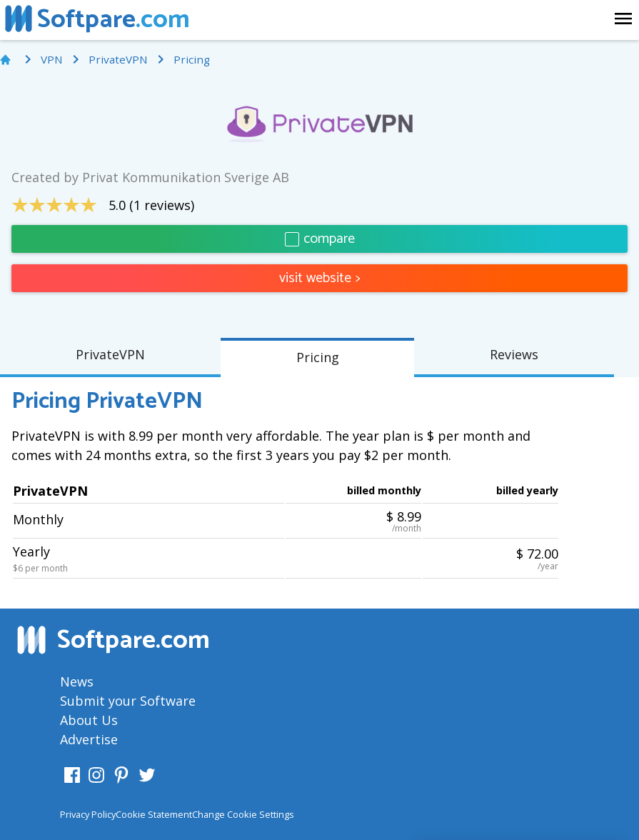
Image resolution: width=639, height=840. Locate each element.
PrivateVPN (110, 354)
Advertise (89, 739)
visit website (320, 278)
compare (320, 239)
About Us (89, 720)
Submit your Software (128, 701)
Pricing (318, 357)
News (77, 681)
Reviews (514, 354)
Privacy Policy (88, 814)
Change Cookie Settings (243, 814)
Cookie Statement (154, 814)
